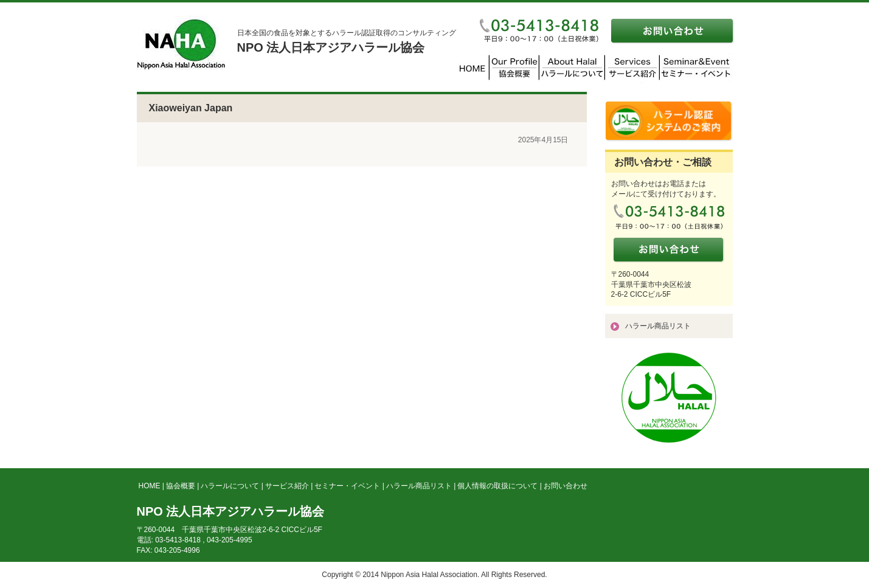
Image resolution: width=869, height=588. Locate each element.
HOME (150, 486)
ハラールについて (230, 486)
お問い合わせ (566, 486)
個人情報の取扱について (497, 486)
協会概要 (181, 486)
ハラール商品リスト (658, 326)
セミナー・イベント (347, 486)
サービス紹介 (287, 486)
